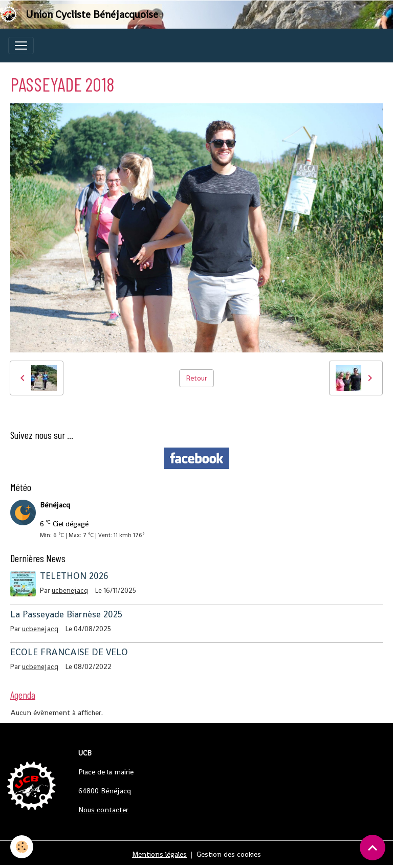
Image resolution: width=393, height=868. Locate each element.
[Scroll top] (373, 848)
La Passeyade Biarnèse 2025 (66, 614)
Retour (196, 378)
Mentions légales (159, 854)
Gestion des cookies (229, 854)
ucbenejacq (70, 591)
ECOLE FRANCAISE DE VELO (69, 652)
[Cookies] (22, 847)
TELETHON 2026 (74, 576)
